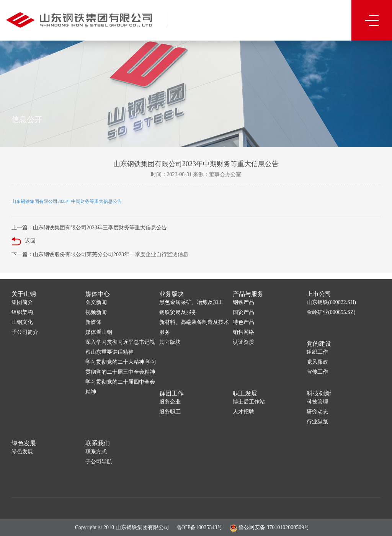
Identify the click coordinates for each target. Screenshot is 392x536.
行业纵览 (317, 422)
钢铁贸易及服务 (178, 312)
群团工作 (171, 393)
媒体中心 (98, 294)
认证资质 (243, 342)
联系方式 (96, 452)
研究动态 (317, 412)
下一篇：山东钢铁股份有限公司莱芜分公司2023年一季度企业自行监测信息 (100, 254)
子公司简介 (25, 332)
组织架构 (22, 312)
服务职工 (170, 412)
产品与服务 (248, 294)
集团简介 (22, 302)
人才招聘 (243, 412)
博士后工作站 (249, 402)
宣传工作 (317, 372)
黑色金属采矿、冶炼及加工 (191, 302)
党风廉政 (317, 362)
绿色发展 (24, 443)
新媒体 (93, 322)
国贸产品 (243, 312)
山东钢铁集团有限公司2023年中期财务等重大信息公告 (67, 201)
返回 (24, 241)
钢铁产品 (243, 302)
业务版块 (171, 294)
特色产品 (243, 322)
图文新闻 (96, 302)
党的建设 (319, 344)
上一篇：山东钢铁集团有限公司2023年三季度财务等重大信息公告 (89, 228)
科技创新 (319, 393)
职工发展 (245, 393)
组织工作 (317, 352)
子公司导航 (99, 462)
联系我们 (98, 443)
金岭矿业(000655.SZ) (331, 312)
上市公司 (319, 294)
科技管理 (317, 402)
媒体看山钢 (99, 332)
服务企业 (170, 402)
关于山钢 (24, 294)
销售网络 (243, 332)
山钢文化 (22, 322)
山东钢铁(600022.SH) (331, 302)
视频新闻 (96, 312)
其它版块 (170, 342)
